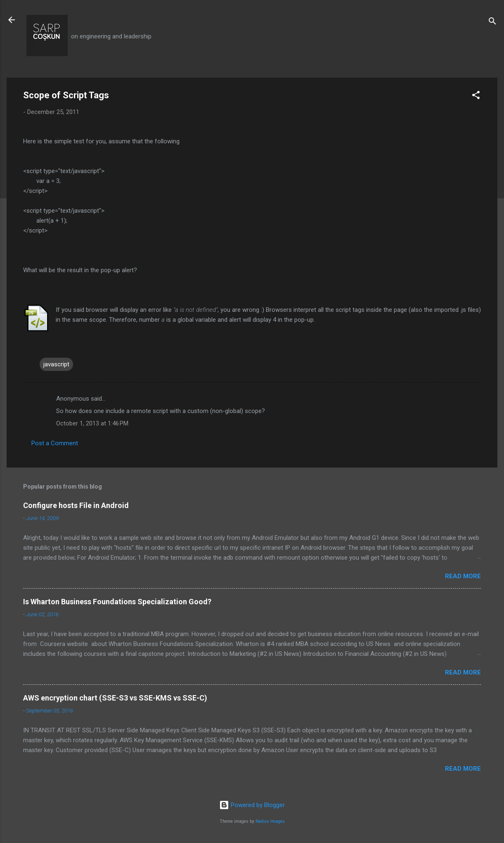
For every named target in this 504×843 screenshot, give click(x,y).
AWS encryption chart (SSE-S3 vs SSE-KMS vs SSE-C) (115, 698)
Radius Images (270, 821)
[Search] (492, 23)
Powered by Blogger (252, 805)
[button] (476, 96)
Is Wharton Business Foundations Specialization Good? (117, 602)
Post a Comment (55, 443)
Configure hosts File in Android (76, 505)
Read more (463, 576)
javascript (56, 364)
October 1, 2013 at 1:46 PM (92, 423)
